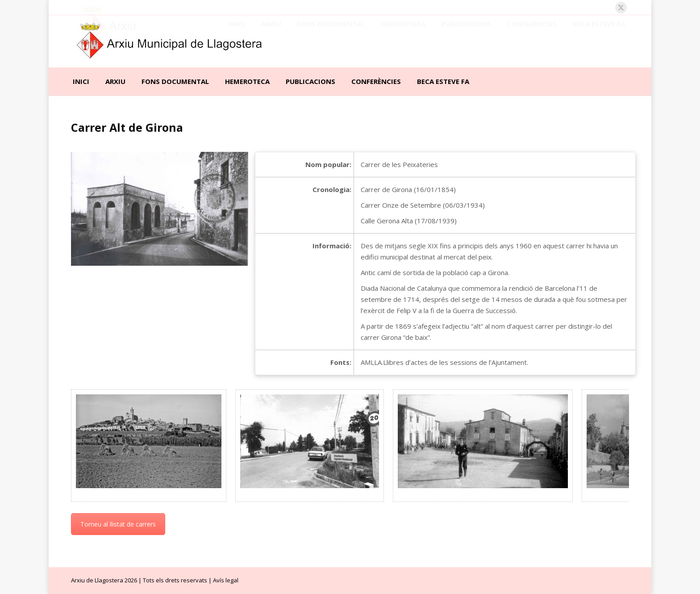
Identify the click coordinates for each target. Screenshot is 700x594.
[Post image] (149, 441)
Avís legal (226, 580)
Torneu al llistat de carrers (118, 524)
